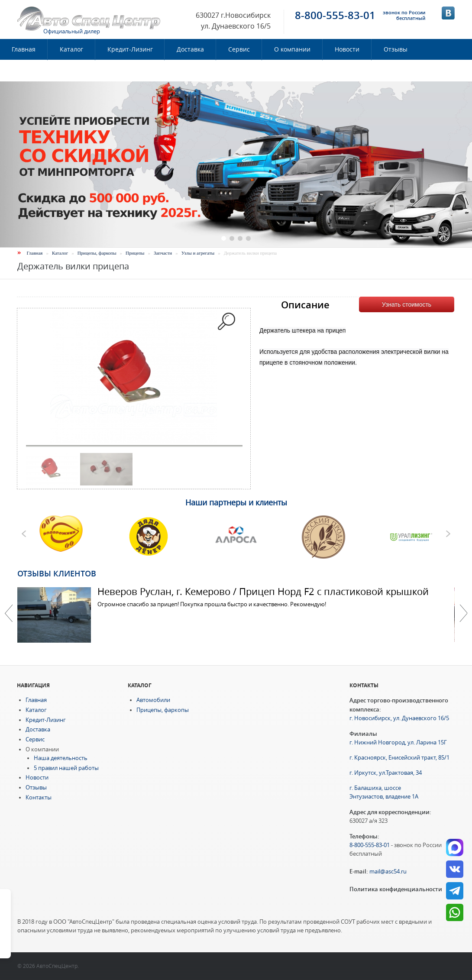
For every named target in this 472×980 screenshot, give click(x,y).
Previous (9, 613)
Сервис (239, 49)
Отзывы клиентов (57, 573)
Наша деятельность (61, 758)
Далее (463, 613)
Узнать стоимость (407, 304)
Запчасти (163, 253)
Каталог (71, 49)
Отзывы (396, 49)
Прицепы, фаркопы (97, 253)
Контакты (26, 71)
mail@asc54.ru (388, 872)
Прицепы (135, 253)
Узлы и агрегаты (198, 253)
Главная (35, 253)
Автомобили (153, 700)
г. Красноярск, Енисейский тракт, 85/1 (399, 758)
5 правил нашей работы (66, 768)
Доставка (190, 49)
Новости (347, 49)
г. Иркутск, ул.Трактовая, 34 (386, 773)
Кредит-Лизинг (130, 49)
